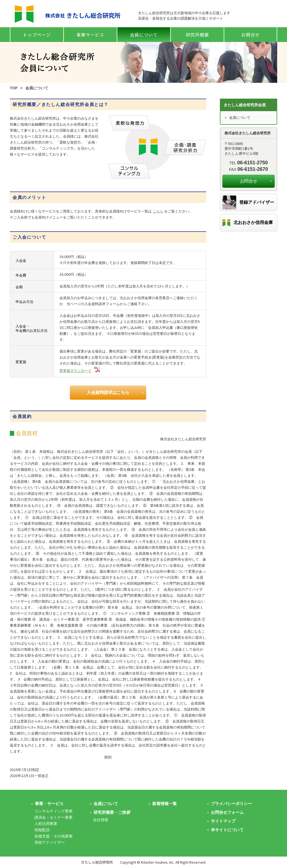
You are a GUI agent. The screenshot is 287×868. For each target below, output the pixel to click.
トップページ (37, 35)
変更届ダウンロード (75, 371)
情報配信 (42, 830)
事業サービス (90, 35)
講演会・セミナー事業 (53, 817)
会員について (144, 35)
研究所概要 (197, 35)
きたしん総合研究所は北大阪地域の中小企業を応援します (184, 13)
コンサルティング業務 (53, 811)
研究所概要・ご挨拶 (112, 812)
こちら (158, 211)
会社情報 (101, 820)
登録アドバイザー (257, 202)
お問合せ (250, 35)
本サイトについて (227, 830)
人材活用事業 (46, 824)
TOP (14, 88)
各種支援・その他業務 (53, 836)
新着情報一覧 (165, 804)
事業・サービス (49, 804)
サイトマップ (223, 821)
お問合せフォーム (227, 812)
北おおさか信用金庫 (253, 222)
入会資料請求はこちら (108, 392)
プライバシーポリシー (231, 804)
